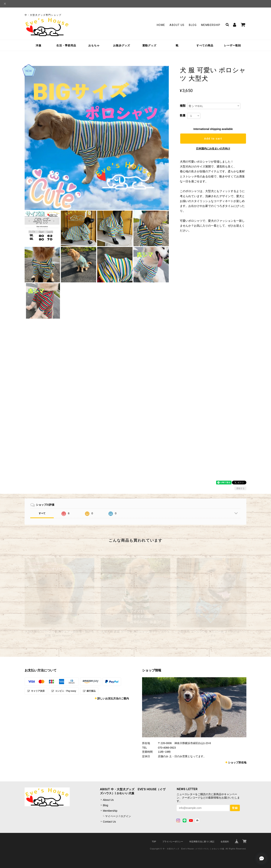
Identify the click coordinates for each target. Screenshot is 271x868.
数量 (183, 115)
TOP (154, 842)
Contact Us (109, 822)
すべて (42, 513)
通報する (240, 488)
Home (161, 25)
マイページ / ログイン (118, 816)
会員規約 (225, 842)
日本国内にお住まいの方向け (213, 149)
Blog (193, 25)
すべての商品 (205, 45)
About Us (177, 25)
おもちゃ (94, 45)
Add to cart (213, 139)
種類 (183, 106)
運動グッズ (149, 45)
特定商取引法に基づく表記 (202, 842)
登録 (235, 808)
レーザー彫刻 (232, 45)
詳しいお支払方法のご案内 (113, 698)
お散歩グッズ (122, 45)
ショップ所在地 (237, 762)
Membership (211, 25)
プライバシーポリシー (173, 842)
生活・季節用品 (66, 45)
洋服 (39, 45)
